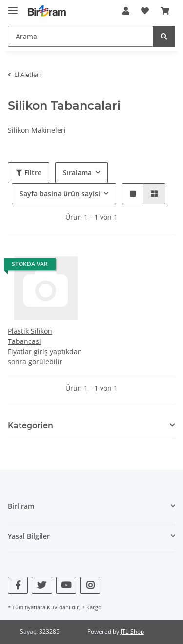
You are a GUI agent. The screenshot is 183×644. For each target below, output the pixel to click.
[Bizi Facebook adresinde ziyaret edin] (18, 585)
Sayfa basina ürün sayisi (60, 194)
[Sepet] (165, 11)
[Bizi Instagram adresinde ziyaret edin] (90, 585)
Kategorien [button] (30, 426)
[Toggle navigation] (13, 6)
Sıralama (77, 173)
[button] (126, 11)
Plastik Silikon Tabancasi (30, 336)
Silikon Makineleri (37, 130)
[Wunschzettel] (145, 11)
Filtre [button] (29, 173)
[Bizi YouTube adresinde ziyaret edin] (66, 585)
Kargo (94, 607)
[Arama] (81, 36)
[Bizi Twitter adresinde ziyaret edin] (42, 585)
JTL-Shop (132, 632)
